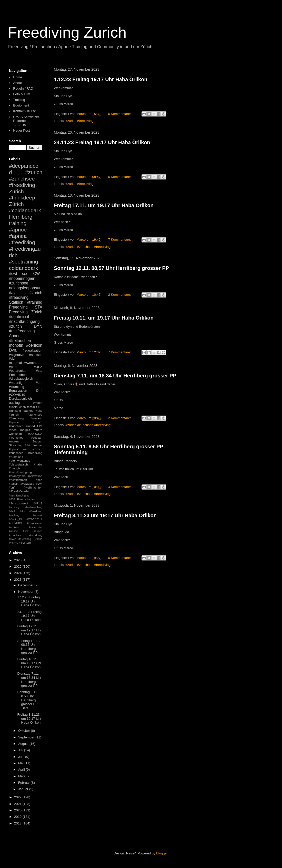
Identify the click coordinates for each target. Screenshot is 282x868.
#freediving (22, 242)
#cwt (13, 274)
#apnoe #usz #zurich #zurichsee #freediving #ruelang (26, 414)
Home (18, 77)
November (26, 592)
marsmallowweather (24, 363)
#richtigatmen (18, 480)
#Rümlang (17, 387)
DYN (38, 326)
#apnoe (18, 230)
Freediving (18, 307)
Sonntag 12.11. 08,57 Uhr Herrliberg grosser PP (111, 268)
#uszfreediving (22, 331)
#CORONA (35, 434)
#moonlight (17, 383)
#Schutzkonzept (18, 504)
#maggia (15, 468)
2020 (18, 810)
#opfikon (14, 527)
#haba (38, 464)
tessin (31, 407)
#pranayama (17, 476)
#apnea (18, 236)
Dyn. (13, 350)
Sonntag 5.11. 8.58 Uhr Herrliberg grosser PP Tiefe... (28, 700)
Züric (28, 445)
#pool (13, 367)
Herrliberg (21, 217)
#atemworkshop (20, 461)
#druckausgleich (21, 379)
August (24, 744)
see (25, 274)
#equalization (32, 350)
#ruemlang (25, 539)
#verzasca (27, 484)
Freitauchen (18, 375)
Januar (24, 789)
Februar (24, 783)
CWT (38, 274)
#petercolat (17, 371)
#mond (30, 426)
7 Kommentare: (120, 240)
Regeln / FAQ (23, 88)
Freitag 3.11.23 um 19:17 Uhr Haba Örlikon (105, 515)
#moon (38, 403)
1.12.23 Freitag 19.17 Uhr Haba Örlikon (101, 79)
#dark (12, 511)
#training (35, 302)
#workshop (16, 437)
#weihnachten (33, 487)
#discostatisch (18, 464)
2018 (18, 823)
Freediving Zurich (67, 32)
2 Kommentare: (120, 295)
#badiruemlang (33, 507)
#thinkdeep (22, 198)
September (27, 737)
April (22, 770)
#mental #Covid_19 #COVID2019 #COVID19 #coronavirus (26, 519)
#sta (39, 371)
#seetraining (23, 262)
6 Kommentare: (120, 114)
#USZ (38, 367)
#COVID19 (17, 395)
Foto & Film (22, 94)
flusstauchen (17, 407)
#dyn (13, 359)
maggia (25, 430)
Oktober (25, 731)
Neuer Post (21, 130)
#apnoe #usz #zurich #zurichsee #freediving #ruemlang (26, 453)
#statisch (36, 355)
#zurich (15, 326)
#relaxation (35, 476)
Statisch (16, 302)
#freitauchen (20, 341)
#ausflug (14, 507)
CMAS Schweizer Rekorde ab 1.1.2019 (26, 121)
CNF (39, 407)
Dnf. (39, 391)
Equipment (21, 105)
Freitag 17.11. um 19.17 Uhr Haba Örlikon (104, 205)
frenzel (38, 445)
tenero (38, 430)
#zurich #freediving (80, 121)
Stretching (16, 445)
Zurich (16, 191)
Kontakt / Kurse (24, 111)
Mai (21, 763)
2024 (18, 573)
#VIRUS (37, 504)
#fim (23, 511)
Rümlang (15, 411)
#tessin (14, 484)
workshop (15, 434)
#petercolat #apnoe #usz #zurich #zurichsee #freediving (26, 531)
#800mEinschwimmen (22, 499)
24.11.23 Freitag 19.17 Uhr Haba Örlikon (102, 142)
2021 (18, 804)
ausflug (14, 403)
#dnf (39, 383)
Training (19, 100)
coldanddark (23, 268)
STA (39, 307)
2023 (18, 580)
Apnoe (15, 336)
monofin (16, 345)
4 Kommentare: (120, 487)
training (18, 223)
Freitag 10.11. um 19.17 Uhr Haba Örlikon (104, 318)
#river (12, 539)
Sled (22, 543)
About (17, 83)
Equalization (18, 391)
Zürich (16, 204)
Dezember (26, 585)
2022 (18, 797)
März (22, 776)
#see (39, 480)
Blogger (162, 853)
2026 (18, 560)
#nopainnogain (22, 278)
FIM (40, 426)
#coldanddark (25, 210)
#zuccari (37, 437)
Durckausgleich (20, 399)
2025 (18, 567)
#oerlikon (34, 345)
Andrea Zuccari (26, 441)
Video (13, 430)
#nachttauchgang (24, 321)
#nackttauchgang (20, 472)
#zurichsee (19, 283)
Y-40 (28, 543)
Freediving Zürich (26, 312)
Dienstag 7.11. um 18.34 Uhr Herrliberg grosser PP (115, 376)
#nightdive (17, 355)
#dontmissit (19, 317)
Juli (21, 750)
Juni (22, 757)
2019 (18, 817)
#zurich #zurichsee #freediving (88, 247)
